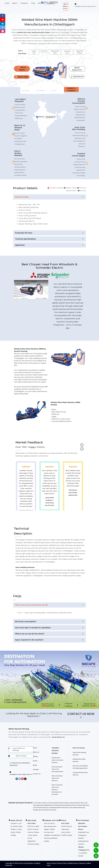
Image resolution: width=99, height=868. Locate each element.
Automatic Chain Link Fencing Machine (48, 803)
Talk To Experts (22, 69)
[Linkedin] (3, 23)
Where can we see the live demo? (30, 634)
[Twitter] (3, 27)
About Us (36, 752)
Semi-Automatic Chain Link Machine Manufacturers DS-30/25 (57, 790)
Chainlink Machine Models (55, 751)
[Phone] (94, 849)
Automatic (44, 51)
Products (24, 3)
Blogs (35, 765)
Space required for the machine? (29, 640)
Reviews (83, 191)
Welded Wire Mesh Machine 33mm (45, 810)
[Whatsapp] (95, 855)
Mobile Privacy (73, 863)
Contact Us (37, 774)
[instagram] (3, 31)
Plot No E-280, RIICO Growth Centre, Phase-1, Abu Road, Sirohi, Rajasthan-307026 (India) (34, 832)
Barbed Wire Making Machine (56, 805)
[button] (66, 6)
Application (20, 245)
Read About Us (58, 737)
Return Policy (51, 863)
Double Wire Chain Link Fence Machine (57, 760)
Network (82, 863)
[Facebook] (3, 16)
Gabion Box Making (80, 52)
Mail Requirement (77, 69)
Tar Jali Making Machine (76, 808)
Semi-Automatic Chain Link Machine (57, 778)
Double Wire (34, 52)
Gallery (35, 756)
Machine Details (22, 197)
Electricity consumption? (26, 622)
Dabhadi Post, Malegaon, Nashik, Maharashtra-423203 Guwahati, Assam (84, 838)
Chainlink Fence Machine (76, 805)
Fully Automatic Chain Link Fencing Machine (57, 769)
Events (35, 761)
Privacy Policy (62, 863)
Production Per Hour (24, 233)
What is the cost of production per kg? (32, 605)
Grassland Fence (67, 52)
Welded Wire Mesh (55, 52)
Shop (33, 3)
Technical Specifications (25, 239)
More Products (79, 748)
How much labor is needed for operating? (33, 628)
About (14, 3)
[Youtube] (3, 19)
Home (7, 3)
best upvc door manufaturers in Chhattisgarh (73, 505)
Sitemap (36, 769)
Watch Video (22, 77)
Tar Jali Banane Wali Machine (56, 808)
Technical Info (77, 77)
